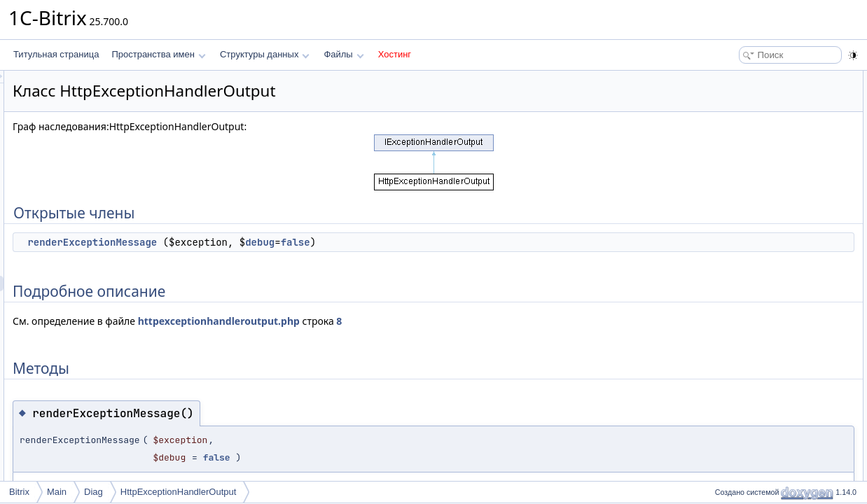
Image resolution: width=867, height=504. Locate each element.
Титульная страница (56, 54)
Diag (93, 492)
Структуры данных (265, 54)
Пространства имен (158, 54)
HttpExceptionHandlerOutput (178, 492)
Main (57, 492)
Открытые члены (744, 78)
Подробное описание (752, 109)
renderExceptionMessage (267, 242)
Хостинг (395, 54)
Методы (726, 125)
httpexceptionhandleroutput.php (394, 321)
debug (435, 242)
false (471, 242)
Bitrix (19, 492)
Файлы (344, 54)
